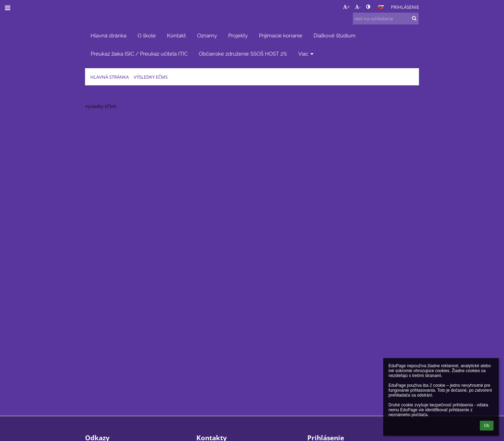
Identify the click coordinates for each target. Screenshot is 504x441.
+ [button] (346, 7)
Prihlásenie (405, 7)
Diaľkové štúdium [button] (335, 35)
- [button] (358, 7)
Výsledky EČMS (151, 77)
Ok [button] (487, 426)
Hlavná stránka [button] (108, 35)
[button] (381, 7)
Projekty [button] (238, 35)
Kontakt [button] (176, 35)
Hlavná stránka (110, 77)
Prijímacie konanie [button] (281, 35)
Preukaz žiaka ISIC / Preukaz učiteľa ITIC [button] (139, 54)
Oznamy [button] (207, 35)
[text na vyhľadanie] (386, 19)
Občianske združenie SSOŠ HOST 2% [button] (243, 54)
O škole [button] (147, 35)
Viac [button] (307, 54)
